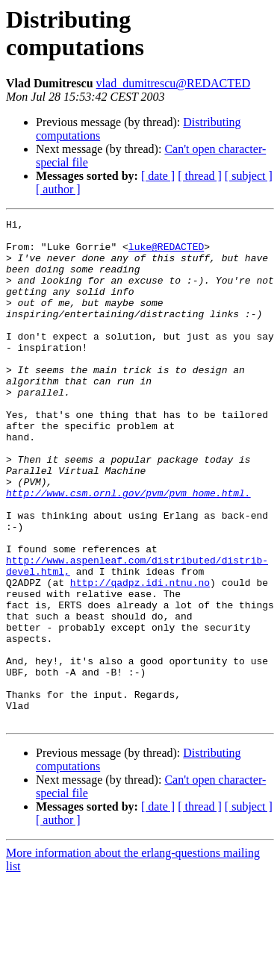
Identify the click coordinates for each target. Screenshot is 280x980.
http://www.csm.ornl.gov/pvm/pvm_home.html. (128, 549)
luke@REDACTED (166, 253)
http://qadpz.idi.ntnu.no (140, 656)
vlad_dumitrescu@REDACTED (174, 83)
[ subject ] (249, 176)
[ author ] (58, 189)
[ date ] (158, 176)
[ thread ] (200, 176)
